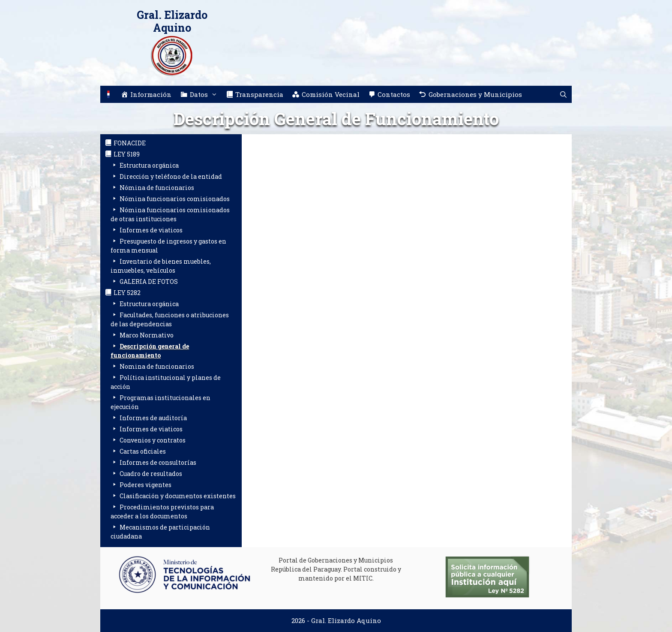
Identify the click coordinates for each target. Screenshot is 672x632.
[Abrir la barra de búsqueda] (563, 94)
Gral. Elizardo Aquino (172, 21)
